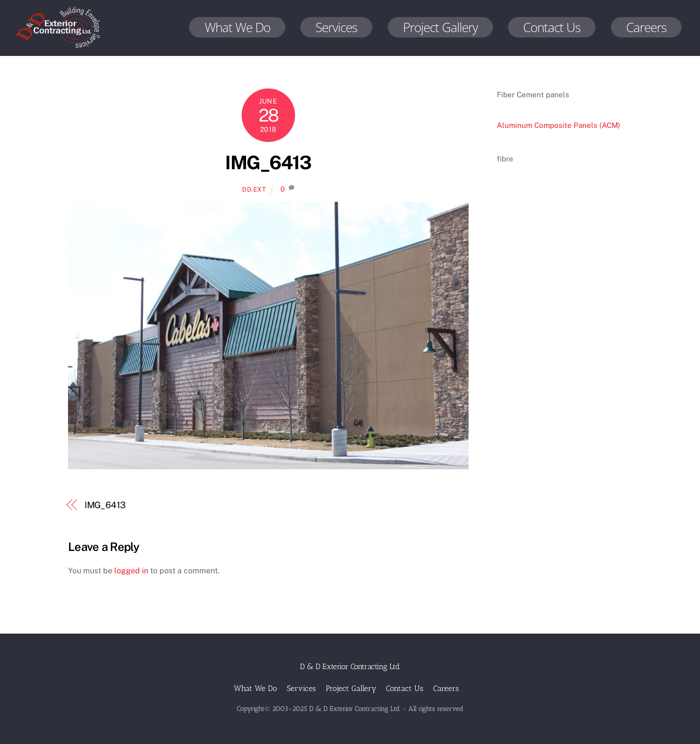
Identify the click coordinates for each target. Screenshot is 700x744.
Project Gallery (440, 27)
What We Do (237, 27)
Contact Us (552, 27)
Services (336, 27)
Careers (646, 27)
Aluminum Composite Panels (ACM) (559, 125)
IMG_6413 (268, 163)
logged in (131, 571)
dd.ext (254, 189)
